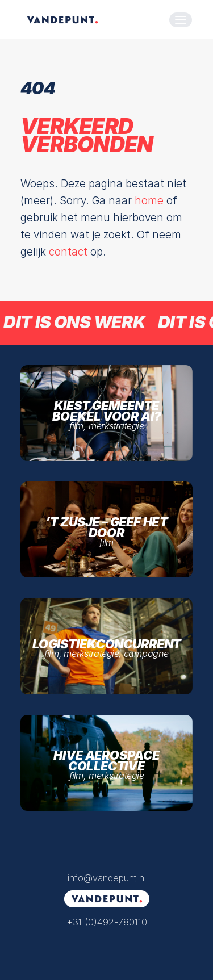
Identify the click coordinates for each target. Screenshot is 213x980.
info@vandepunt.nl (107, 878)
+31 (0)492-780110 (107, 922)
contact (68, 252)
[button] (181, 20)
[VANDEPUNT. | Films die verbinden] (62, 20)
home (149, 201)
